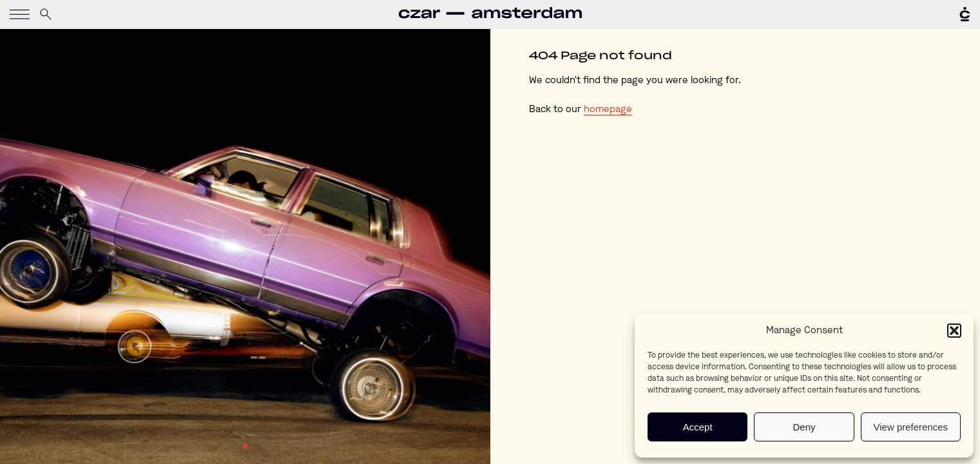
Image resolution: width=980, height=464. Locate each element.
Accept (698, 427)
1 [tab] (245, 446)
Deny (804, 427)
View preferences (911, 427)
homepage (608, 110)
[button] (954, 331)
